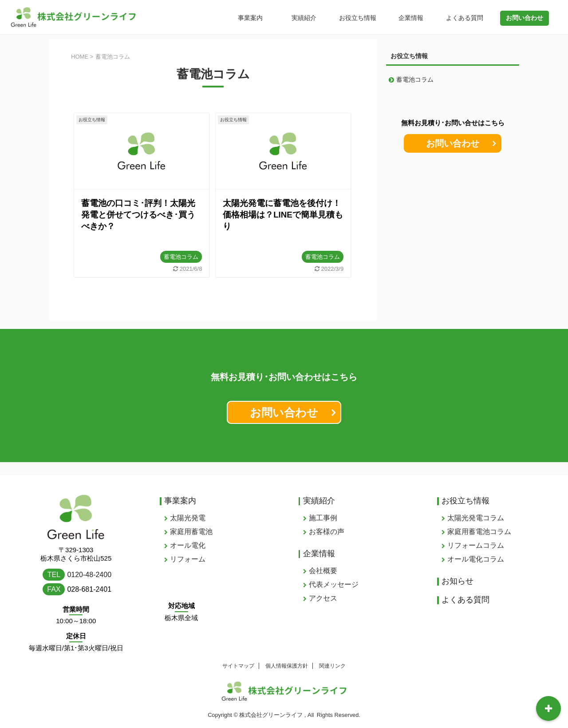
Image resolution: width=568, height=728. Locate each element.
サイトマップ (238, 653)
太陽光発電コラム (476, 505)
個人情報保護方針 (287, 653)
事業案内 (250, 18)
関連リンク (332, 653)
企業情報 (411, 18)
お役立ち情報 (358, 18)
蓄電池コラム (181, 257)
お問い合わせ (453, 143)
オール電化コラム (476, 547)
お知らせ (458, 569)
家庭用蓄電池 (191, 519)
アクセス (323, 586)
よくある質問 (465, 18)
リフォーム (188, 547)
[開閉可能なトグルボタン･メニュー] (548, 708)
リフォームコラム (476, 533)
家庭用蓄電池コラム (479, 519)
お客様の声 (327, 519)
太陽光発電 (188, 505)
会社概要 (323, 558)
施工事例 (323, 505)
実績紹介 (304, 18)
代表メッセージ (334, 572)
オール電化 (188, 533)
